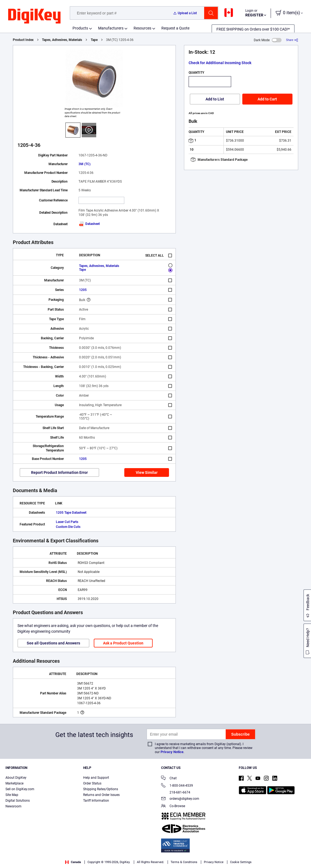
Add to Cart (267, 99)
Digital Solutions (18, 801)
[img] (34, 16)
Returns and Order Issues (101, 795)
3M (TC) (84, 164)
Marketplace (14, 783)
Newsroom (13, 806)
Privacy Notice (172, 752)
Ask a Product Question (123, 643)
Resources (142, 28)
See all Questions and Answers (53, 643)
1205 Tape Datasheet (71, 513)
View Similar (147, 472)
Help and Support (96, 778)
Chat (169, 779)
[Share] (292, 40)
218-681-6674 (176, 792)
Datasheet (89, 224)
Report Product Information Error (59, 472)
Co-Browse (173, 806)
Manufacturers (111, 28)
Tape (94, 40)
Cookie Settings (241, 862)
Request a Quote (175, 28)
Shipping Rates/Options (101, 789)
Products (80, 28)
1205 (83, 290)
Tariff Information (96, 801)
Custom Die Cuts (68, 527)
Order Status (92, 783)
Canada (73, 862)
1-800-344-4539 (177, 786)
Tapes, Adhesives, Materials (62, 40)
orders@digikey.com (180, 799)
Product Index (23, 40)
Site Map (12, 795)
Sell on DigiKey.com (20, 789)
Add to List (215, 99)
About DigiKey (16, 778)
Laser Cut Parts (67, 522)
